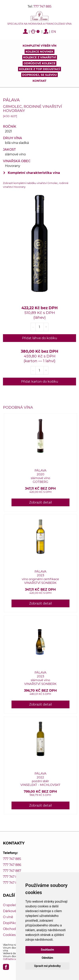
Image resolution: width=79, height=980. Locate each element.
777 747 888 (12, 877)
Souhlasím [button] (48, 950)
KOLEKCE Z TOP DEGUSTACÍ (39, 69)
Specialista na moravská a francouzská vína (39, 24)
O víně (8, 917)
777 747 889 (12, 883)
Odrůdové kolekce (39, 63)
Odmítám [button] (47, 958)
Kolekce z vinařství (40, 57)
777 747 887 (12, 871)
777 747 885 (42, 6)
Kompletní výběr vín (39, 46)
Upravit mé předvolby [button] (47, 966)
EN (54, 32)
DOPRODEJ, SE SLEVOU (39, 75)
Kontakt (39, 81)
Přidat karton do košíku (40, 382)
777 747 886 (12, 865)
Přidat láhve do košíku (40, 338)
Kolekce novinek (39, 52)
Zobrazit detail (40, 502)
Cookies (9, 935)
